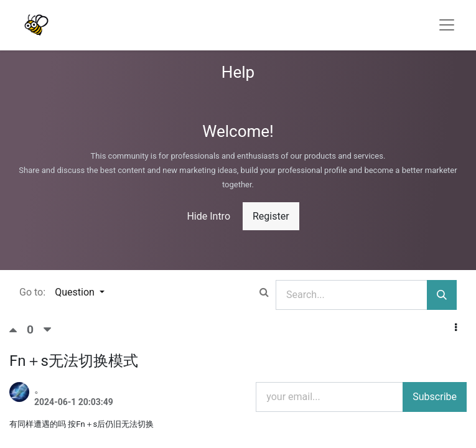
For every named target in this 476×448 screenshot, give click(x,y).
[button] (456, 328)
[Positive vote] (18, 330)
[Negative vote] (47, 330)
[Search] (442, 295)
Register (271, 216)
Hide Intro (208, 216)
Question (76, 292)
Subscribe (435, 397)
